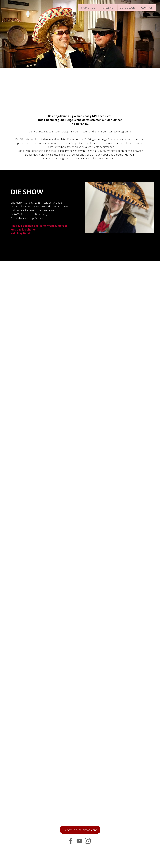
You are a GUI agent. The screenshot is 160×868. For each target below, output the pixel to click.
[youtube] (79, 841)
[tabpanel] (80, 137)
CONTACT (147, 7)
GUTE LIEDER (127, 7)
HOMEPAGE (88, 7)
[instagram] (88, 841)
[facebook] (71, 841)
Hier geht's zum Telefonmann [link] (80, 830)
